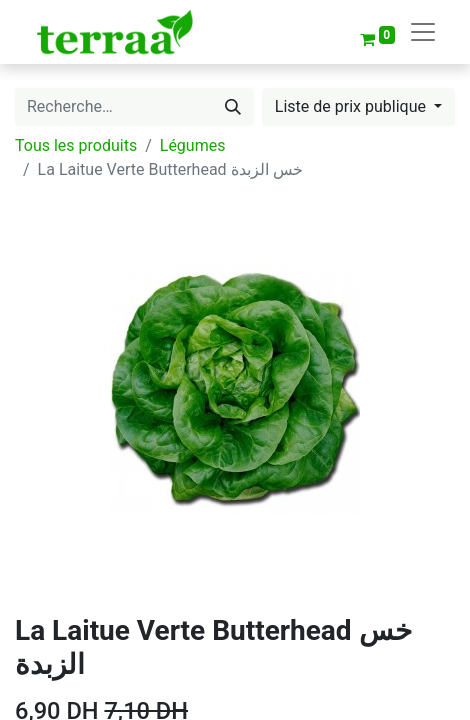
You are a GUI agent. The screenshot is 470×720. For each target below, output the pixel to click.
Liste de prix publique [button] (352, 106)
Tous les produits (76, 145)
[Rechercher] (233, 107)
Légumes (193, 145)
